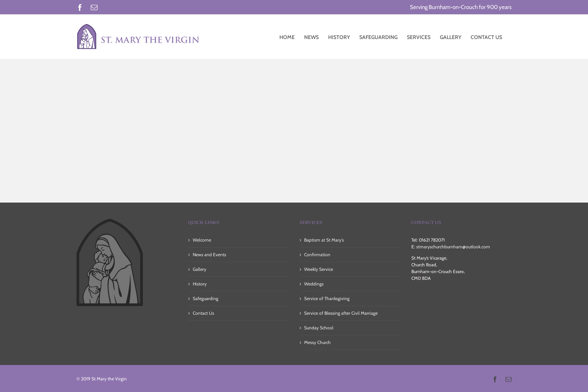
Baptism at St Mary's (324, 240)
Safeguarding (205, 298)
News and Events (209, 255)
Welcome (202, 240)
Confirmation (317, 255)
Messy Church (317, 342)
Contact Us (203, 313)
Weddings (314, 284)
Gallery (199, 269)
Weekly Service (319, 269)
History (200, 284)
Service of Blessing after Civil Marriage (341, 313)
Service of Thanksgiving (327, 298)
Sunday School (319, 328)
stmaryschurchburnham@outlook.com (453, 247)
